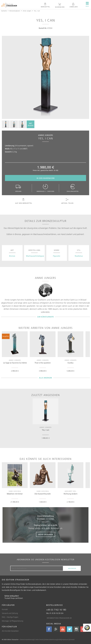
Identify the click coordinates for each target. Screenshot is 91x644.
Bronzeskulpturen (15, 11)
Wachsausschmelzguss (35, 256)
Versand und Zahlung (10, 613)
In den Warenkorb (46, 178)
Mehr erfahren (46, 534)
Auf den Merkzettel (23, 201)
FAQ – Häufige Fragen (10, 617)
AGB (59, 639)
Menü (87, 4)
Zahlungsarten (73, 188)
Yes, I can (37, 11)
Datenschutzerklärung (27, 639)
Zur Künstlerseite (45, 317)
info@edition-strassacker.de (59, 618)
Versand (18, 188)
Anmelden (74, 5)
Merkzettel (45, 5)
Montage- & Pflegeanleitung (13, 621)
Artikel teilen (67, 201)
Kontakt (5, 609)
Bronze (12, 256)
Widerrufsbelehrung (51, 639)
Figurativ (57, 256)
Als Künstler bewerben (10, 631)
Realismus (79, 256)
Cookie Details (39, 639)
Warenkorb (60, 5)
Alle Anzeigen (45, 378)
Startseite (4, 11)
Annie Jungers (27, 11)
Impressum (65, 639)
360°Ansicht (31, 124)
